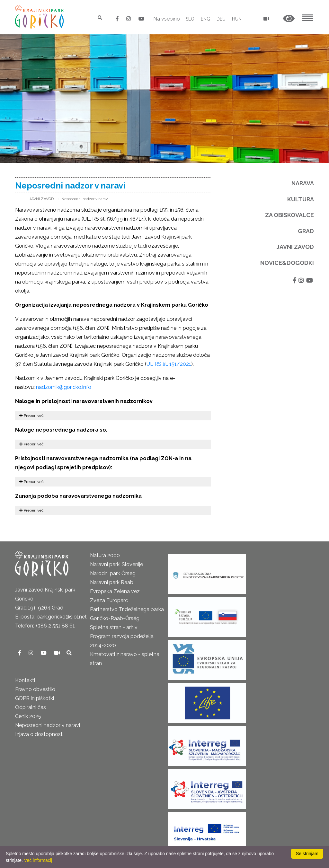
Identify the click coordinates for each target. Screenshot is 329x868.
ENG (205, 19)
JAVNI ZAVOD (41, 199)
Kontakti (25, 680)
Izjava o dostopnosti (39, 734)
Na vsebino (167, 19)
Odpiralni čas (31, 707)
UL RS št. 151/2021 (169, 364)
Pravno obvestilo (35, 689)
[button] (289, 19)
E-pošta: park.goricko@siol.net (51, 617)
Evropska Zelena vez (115, 591)
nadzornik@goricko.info (64, 387)
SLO (190, 19)
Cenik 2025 (28, 716)
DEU (221, 19)
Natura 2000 (105, 555)
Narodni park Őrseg (113, 573)
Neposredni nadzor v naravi (85, 199)
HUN (237, 19)
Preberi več (31, 416)
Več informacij (38, 860)
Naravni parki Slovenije (116, 564)
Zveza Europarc (109, 600)
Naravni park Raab (112, 582)
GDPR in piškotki (35, 698)
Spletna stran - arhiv (114, 627)
